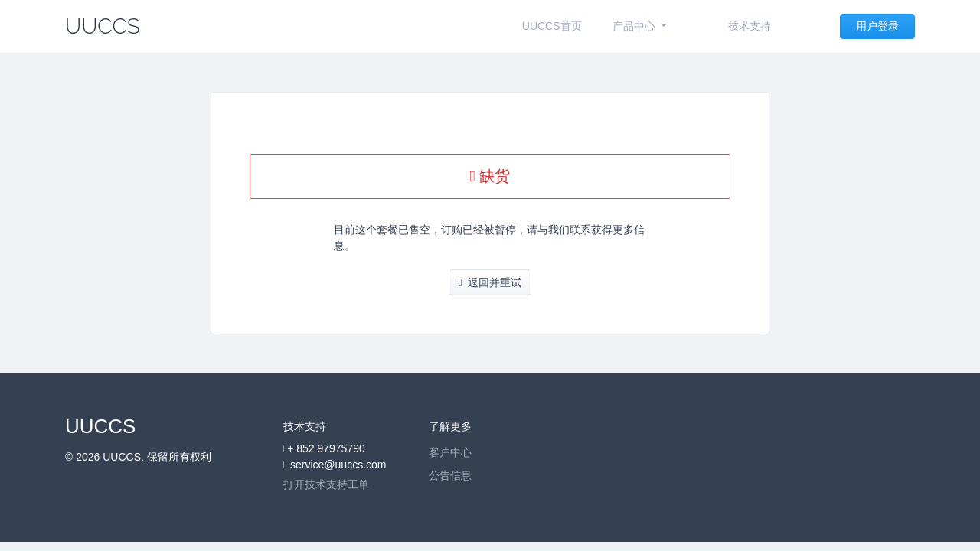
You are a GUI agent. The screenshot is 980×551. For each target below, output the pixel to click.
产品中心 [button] (635, 26)
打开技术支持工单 (326, 484)
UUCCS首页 (552, 26)
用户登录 (877, 26)
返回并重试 (490, 282)
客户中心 (450, 452)
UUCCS (103, 26)
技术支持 (750, 26)
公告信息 (450, 475)
